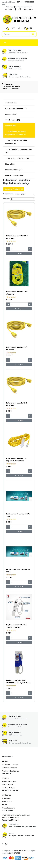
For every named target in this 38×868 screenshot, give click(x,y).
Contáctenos (6, 795)
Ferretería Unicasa (21, 851)
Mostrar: (7, 199)
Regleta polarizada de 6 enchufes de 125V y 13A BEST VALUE (18, 683)
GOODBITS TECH (15, 853)
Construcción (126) (13, 120)
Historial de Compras (9, 781)
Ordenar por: (8, 194)
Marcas (4, 805)
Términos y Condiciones (10, 771)
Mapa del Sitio (7, 801)
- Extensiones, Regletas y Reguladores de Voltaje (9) (16, 133)
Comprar (19, 253)
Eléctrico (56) (11, 126)
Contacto (8, 9)
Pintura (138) (10, 164)
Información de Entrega (10, 765)
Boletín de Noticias (8, 788)
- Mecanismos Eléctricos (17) (17, 158)
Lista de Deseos (7, 785)
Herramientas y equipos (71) (16, 108)
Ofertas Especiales (8, 808)
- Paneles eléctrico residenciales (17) (18, 151)
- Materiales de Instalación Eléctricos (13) (16, 142)
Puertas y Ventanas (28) (14, 176)
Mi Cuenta (28, 9)
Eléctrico (8, 84)
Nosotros (5, 761)
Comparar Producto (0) (14, 189)
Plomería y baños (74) (14, 170)
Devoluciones (6, 798)
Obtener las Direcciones (10, 818)
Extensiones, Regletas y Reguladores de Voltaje (11, 87)
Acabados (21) (11, 103)
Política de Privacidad (9, 768)
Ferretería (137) (11, 114)
